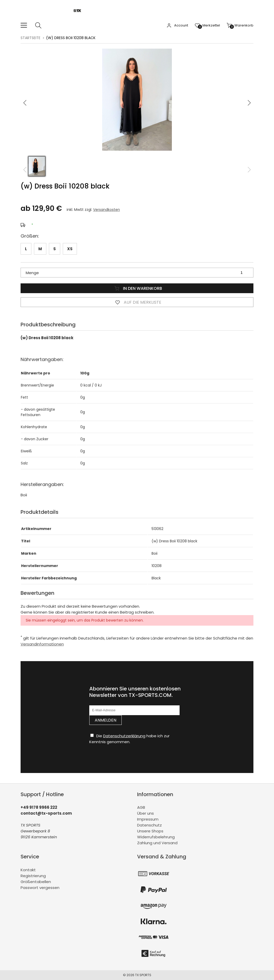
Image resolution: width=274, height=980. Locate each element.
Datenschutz (149, 825)
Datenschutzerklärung (124, 736)
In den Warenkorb (137, 288)
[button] (249, 103)
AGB (141, 807)
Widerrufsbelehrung (156, 837)
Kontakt (28, 870)
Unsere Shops (150, 831)
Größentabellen (36, 882)
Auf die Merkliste (137, 302)
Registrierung (33, 876)
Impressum (148, 819)
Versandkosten (107, 210)
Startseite (30, 38)
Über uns (145, 813)
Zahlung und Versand (157, 843)
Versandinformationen (42, 644)
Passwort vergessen (40, 888)
